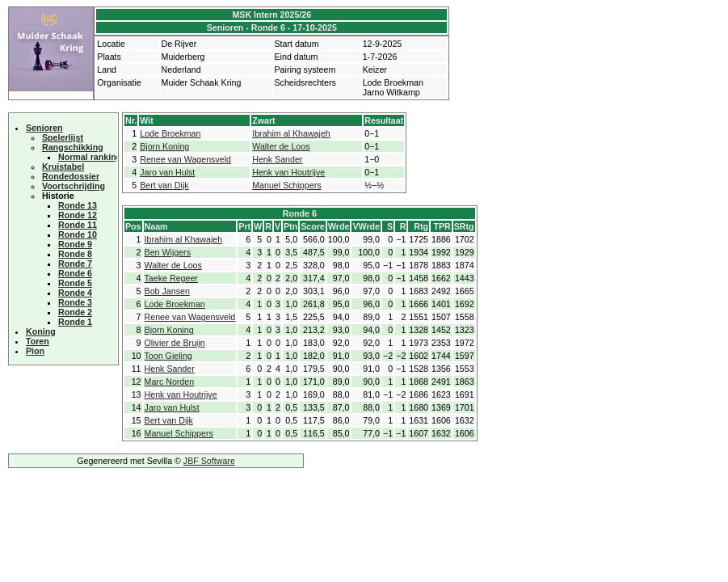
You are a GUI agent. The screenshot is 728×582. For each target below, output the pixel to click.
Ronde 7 (75, 264)
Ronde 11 (78, 225)
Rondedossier (71, 176)
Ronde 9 (75, 244)
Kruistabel (63, 167)
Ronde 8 (75, 254)
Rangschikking (73, 147)
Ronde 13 (78, 205)
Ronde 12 (78, 215)
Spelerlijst (63, 137)
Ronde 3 (75, 302)
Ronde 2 (75, 312)
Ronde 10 (78, 234)
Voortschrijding (74, 186)
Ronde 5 (75, 283)
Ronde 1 (75, 322)
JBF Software (209, 461)
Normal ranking (90, 157)
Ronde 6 (75, 273)
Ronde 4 (75, 293)
